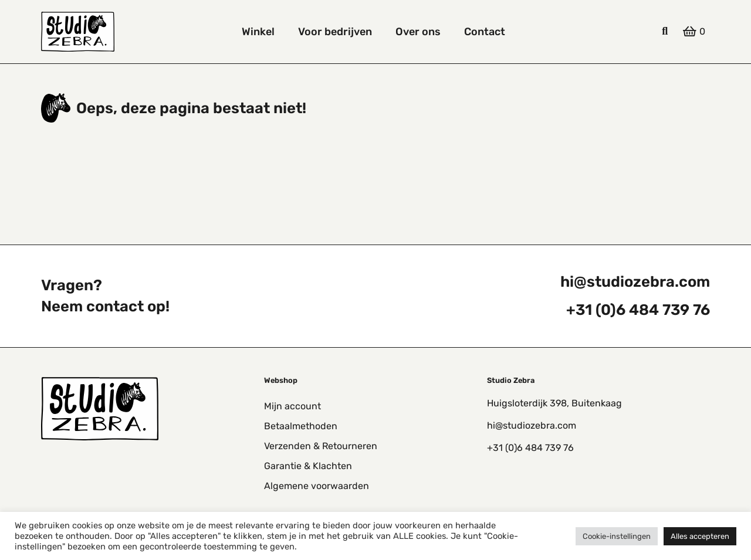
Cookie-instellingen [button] (617, 536)
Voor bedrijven (335, 32)
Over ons (418, 32)
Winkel (258, 32)
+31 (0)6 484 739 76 (638, 310)
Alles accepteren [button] (700, 536)
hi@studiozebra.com (635, 281)
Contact (485, 32)
